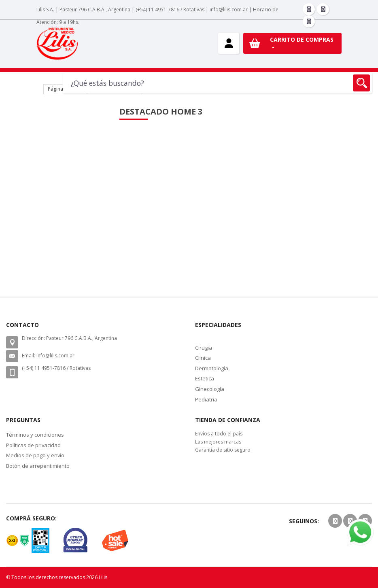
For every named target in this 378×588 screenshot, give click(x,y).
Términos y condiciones (35, 435)
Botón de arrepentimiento (38, 466)
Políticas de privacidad (33, 445)
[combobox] (217, 83)
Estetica (205, 378)
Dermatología (212, 368)
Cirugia (204, 348)
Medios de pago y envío (35, 455)
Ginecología (210, 389)
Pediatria (206, 399)
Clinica (203, 358)
